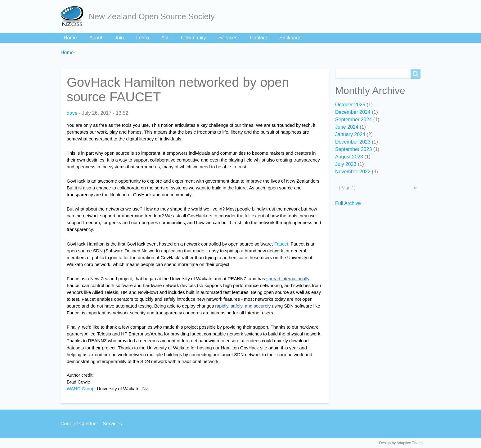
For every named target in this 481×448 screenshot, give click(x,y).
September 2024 (353, 120)
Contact (258, 38)
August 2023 (349, 157)
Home (70, 38)
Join (119, 38)
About (96, 38)
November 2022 (353, 172)
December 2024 (353, 112)
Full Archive (348, 203)
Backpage (290, 38)
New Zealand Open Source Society (152, 16)
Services (228, 38)
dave (72, 113)
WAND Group (81, 389)
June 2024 (347, 127)
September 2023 (353, 149)
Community (193, 38)
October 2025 (350, 105)
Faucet (281, 244)
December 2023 (353, 142)
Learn (143, 38)
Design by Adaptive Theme (401, 443)
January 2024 (350, 134)
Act (165, 38)
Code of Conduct (79, 424)
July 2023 (346, 164)
